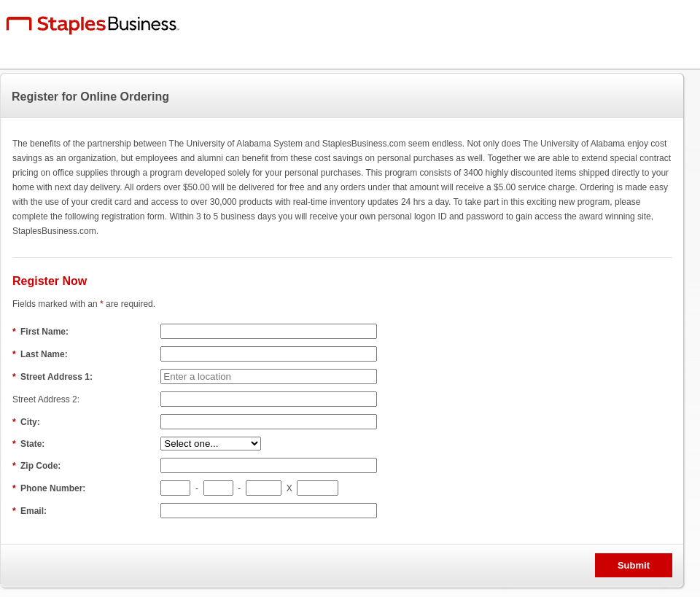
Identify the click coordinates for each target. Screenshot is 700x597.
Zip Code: (38, 466)
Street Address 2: (47, 399)
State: (30, 444)
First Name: (42, 332)
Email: (31, 511)
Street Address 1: (54, 377)
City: (27, 422)
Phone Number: (50, 488)
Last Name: (41, 354)
